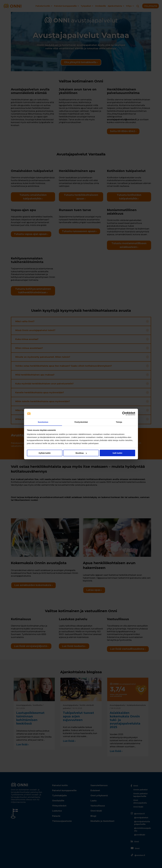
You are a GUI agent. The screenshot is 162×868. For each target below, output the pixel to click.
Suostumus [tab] (43, 422)
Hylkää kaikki (45, 453)
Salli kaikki (117, 453)
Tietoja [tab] (119, 422)
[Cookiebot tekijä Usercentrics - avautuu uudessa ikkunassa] (124, 414)
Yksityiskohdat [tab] (81, 422)
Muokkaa (81, 453)
